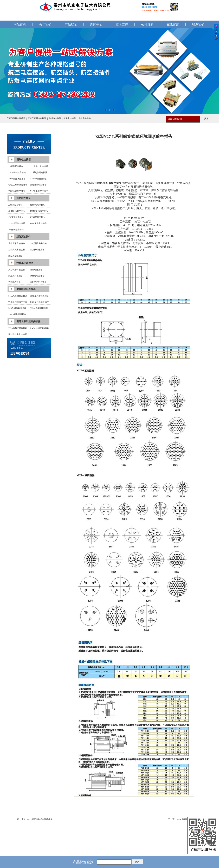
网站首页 (20, 24)
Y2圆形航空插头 (16, 166)
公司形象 (147, 24)
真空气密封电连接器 (37, 118)
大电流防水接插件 (38, 243)
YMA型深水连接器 (17, 179)
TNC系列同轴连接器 (18, 302)
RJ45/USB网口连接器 (40, 328)
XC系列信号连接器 (39, 173)
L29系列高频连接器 (17, 308)
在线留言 (173, 24)
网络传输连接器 (37, 276)
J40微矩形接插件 (16, 230)
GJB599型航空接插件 (18, 185)
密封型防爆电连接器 (18, 334)
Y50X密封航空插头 (17, 173)
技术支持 (122, 24)
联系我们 (198, 24)
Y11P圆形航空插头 (17, 191)
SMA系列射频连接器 (18, 296)
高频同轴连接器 (37, 250)
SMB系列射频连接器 (39, 296)
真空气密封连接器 (17, 270)
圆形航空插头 (114, 183)
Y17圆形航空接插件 (39, 191)
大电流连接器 (15, 282)
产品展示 (71, 24)
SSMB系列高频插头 (17, 314)
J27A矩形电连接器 (17, 223)
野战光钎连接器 (16, 276)
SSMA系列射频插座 (39, 308)
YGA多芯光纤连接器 (18, 328)
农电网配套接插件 (17, 243)
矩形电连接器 (70, 118)
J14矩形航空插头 (38, 205)
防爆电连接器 (55, 118)
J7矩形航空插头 (15, 205)
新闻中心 (96, 24)
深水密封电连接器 (38, 282)
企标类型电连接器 (38, 185)
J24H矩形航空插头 (17, 211)
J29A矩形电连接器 (38, 223)
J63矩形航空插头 (38, 217)
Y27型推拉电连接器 (39, 166)
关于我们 (45, 24)
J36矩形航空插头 (16, 217)
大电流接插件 (85, 118)
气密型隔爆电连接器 (16, 118)
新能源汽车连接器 (17, 250)
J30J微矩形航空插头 (39, 211)
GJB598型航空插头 (39, 179)
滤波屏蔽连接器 (16, 256)
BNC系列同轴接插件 (39, 302)
